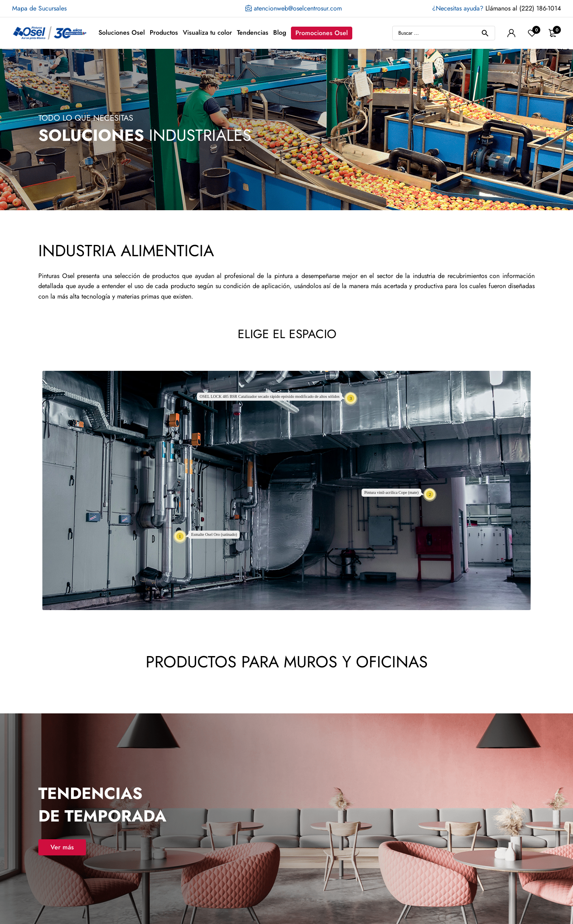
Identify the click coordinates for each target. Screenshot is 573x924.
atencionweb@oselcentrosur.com (294, 8)
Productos (164, 32)
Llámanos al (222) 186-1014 (497, 8)
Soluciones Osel (122, 32)
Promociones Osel (322, 33)
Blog (280, 32)
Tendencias (253, 32)
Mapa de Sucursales (39, 8)
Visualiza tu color (207, 32)
